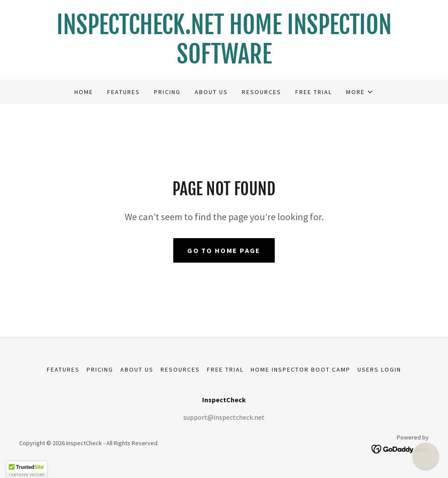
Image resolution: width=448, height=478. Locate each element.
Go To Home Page (224, 250)
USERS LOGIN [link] (379, 369)
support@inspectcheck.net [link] (224, 417)
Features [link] (124, 92)
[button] (360, 92)
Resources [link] (262, 92)
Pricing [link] (167, 92)
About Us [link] (211, 92)
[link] (224, 61)
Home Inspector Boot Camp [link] (301, 369)
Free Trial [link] (314, 92)
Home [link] (84, 92)
